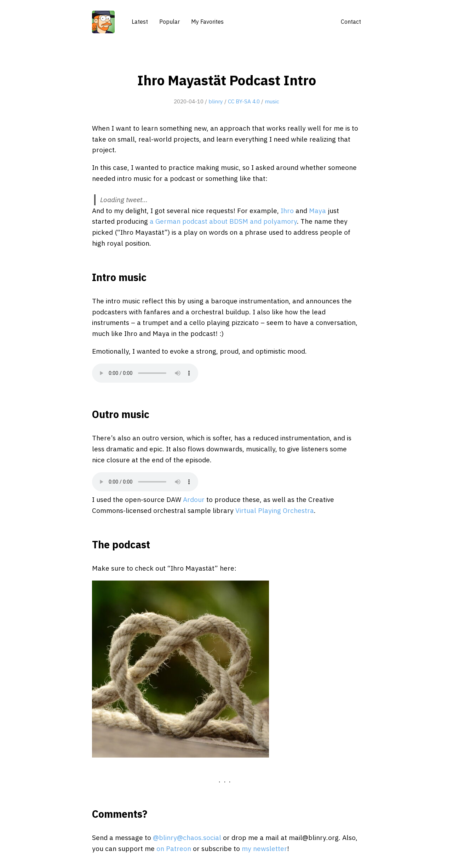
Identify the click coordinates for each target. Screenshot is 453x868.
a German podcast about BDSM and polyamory (223, 221)
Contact (351, 22)
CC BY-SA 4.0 (244, 101)
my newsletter (264, 848)
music (272, 101)
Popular (170, 22)
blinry (216, 101)
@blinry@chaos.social (187, 837)
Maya (317, 210)
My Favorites (207, 22)
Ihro (287, 210)
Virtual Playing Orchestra (275, 510)
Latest (140, 22)
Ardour (194, 499)
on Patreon (174, 848)
